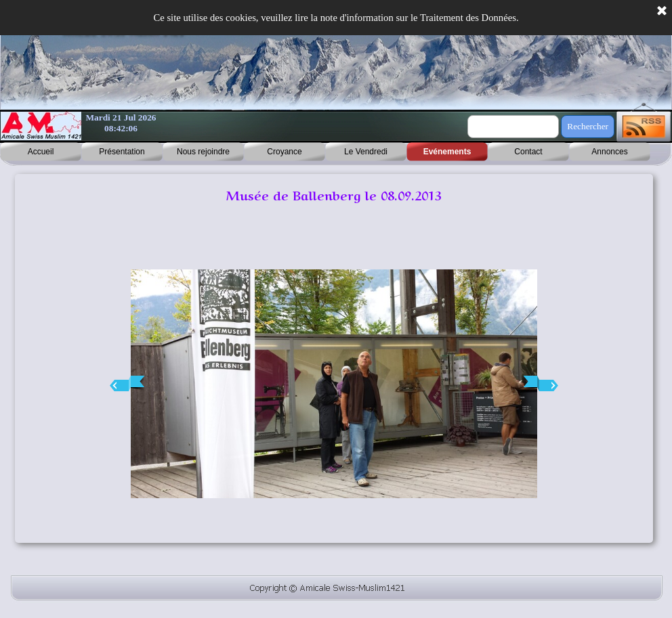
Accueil (41, 152)
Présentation (122, 152)
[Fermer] (662, 12)
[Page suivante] (541, 384)
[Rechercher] (513, 127)
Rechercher (588, 126)
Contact (528, 152)
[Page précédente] (127, 384)
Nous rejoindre (203, 152)
